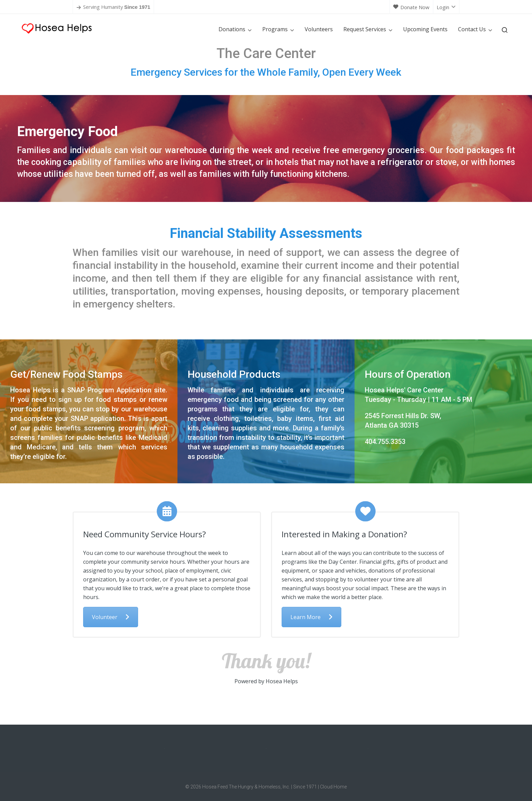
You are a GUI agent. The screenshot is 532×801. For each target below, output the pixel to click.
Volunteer (111, 617)
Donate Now (411, 7)
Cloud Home (333, 787)
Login (446, 7)
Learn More (311, 617)
